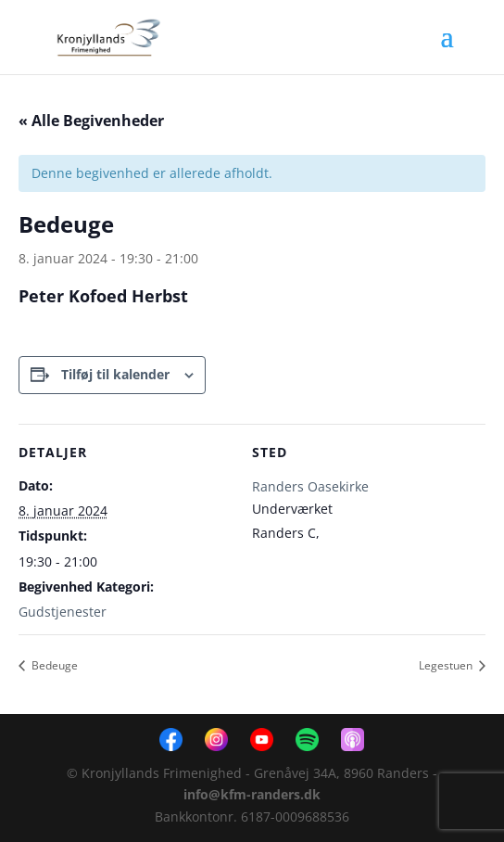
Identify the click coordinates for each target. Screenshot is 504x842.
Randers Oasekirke (310, 486)
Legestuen (447, 665)
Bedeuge (53, 665)
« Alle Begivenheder (91, 121)
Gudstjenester (63, 612)
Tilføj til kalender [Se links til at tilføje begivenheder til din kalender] (115, 374)
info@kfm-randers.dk (252, 794)
